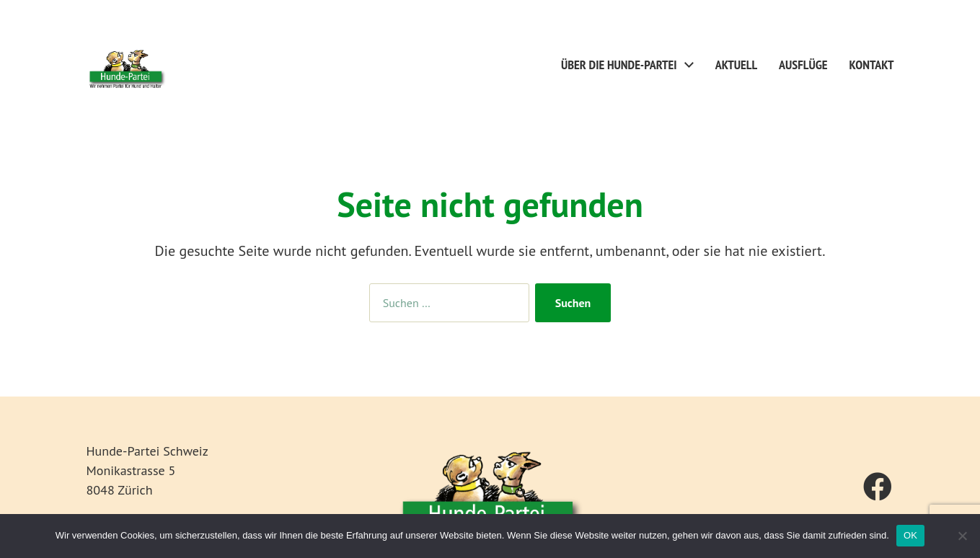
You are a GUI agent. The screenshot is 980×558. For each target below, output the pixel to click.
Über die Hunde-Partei (619, 65)
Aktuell (736, 65)
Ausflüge (803, 65)
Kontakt (872, 65)
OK (910, 535)
